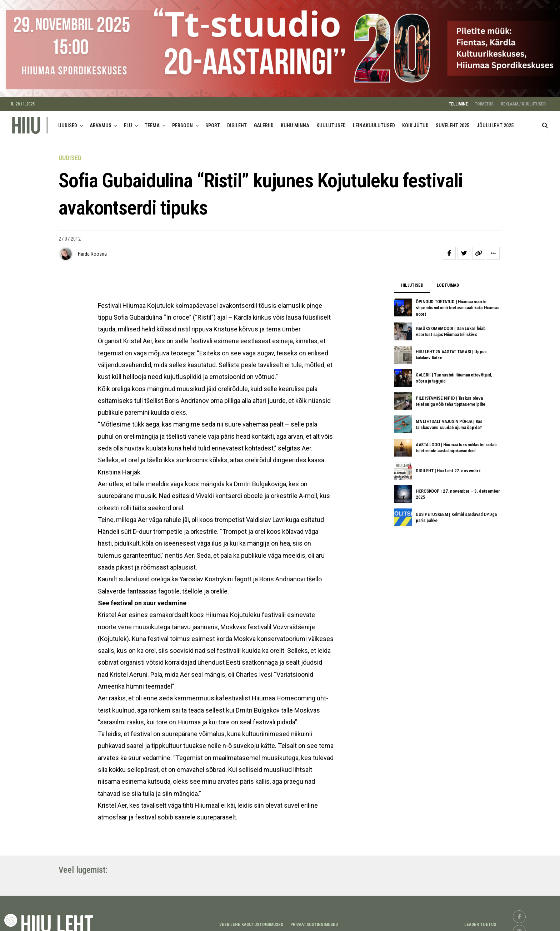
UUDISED (68, 120)
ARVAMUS (101, 120)
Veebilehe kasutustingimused (251, 920)
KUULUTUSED (331, 120)
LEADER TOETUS (480, 920)
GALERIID (264, 120)
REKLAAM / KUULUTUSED (523, 99)
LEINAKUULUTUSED (374, 120)
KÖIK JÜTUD (415, 120)
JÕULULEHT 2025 (495, 120)
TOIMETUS (484, 99)
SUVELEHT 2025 (452, 120)
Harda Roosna (92, 249)
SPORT (213, 120)
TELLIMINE (458, 99)
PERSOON (182, 120)
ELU (128, 120)
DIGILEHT (237, 120)
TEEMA (152, 120)
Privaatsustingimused (314, 920)
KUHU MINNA (295, 120)
